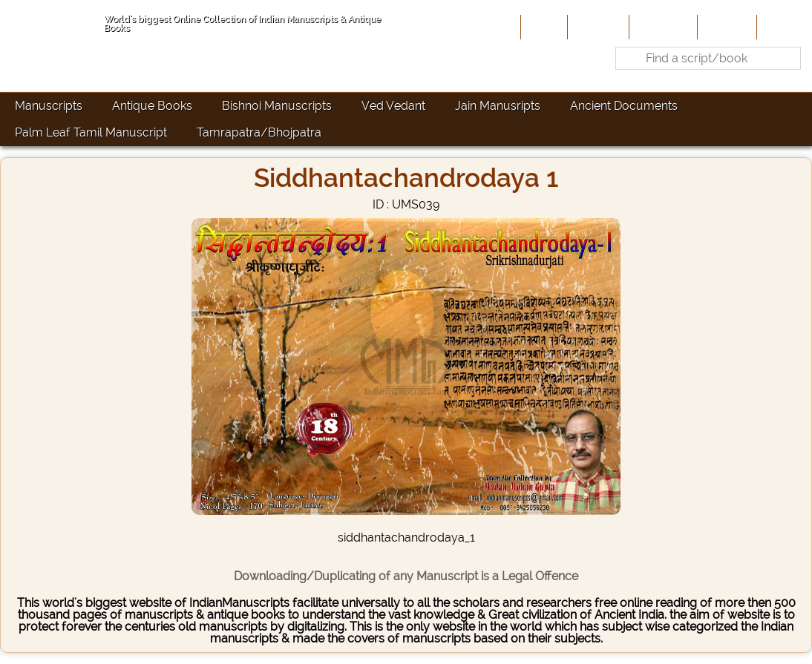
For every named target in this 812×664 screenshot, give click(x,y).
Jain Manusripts (498, 106)
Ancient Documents (624, 106)
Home (543, 27)
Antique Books (152, 106)
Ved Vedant (393, 106)
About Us (597, 27)
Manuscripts (49, 106)
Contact (783, 27)
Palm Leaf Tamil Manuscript (91, 132)
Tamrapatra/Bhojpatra (259, 132)
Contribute (662, 27)
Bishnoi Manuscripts (277, 106)
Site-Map (726, 27)
